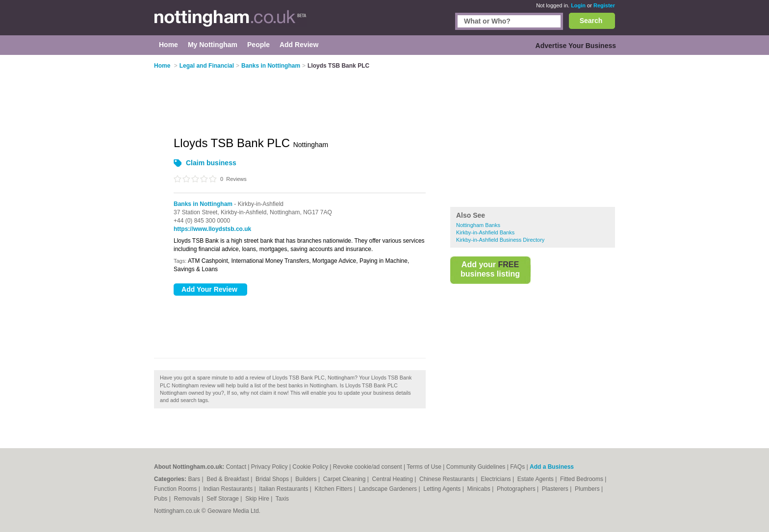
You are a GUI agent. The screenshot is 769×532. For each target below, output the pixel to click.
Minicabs (479, 489)
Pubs (162, 499)
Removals (188, 499)
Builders (307, 479)
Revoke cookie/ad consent (368, 467)
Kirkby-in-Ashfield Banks (485, 232)
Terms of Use (424, 467)
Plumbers (588, 489)
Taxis (282, 499)
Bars (195, 479)
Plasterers (556, 489)
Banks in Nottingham (203, 204)
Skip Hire (258, 499)
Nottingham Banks (478, 225)
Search (591, 21)
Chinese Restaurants (448, 479)
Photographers (517, 489)
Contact (236, 467)
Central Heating (394, 479)
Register (604, 5)
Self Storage (223, 499)
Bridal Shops (273, 479)
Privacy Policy (269, 467)
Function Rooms (176, 489)
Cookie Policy (310, 467)
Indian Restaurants (229, 489)
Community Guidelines (476, 467)
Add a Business (552, 467)
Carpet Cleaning (345, 479)
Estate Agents (536, 479)
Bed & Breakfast (229, 479)
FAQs (517, 467)
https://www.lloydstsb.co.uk (212, 229)
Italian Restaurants (284, 489)
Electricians (497, 479)
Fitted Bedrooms (582, 479)
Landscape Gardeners (388, 489)
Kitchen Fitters (334, 489)
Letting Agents (443, 489)
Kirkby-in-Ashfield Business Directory (500, 240)
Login (578, 5)
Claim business (211, 163)
